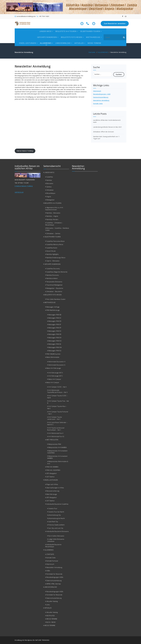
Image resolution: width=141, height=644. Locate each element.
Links (48, 605)
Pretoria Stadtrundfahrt (56, 525)
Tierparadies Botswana (54, 282)
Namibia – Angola (52, 216)
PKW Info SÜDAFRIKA (53, 470)
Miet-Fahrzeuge (52, 494)
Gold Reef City (53, 522)
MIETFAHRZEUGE (93, 37)
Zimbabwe (50, 190)
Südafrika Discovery (53, 269)
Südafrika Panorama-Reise (56, 241)
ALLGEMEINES (46, 43)
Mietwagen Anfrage (53, 307)
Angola (49, 197)
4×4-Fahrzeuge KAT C (56, 376)
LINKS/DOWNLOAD (63, 43)
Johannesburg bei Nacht (57, 518)
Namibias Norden (52, 219)
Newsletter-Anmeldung (101, 100)
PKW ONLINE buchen (53, 354)
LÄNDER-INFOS (45, 31)
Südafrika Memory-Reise (55, 244)
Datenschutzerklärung (101, 97)
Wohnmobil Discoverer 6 (57, 365)
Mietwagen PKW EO (55, 341)
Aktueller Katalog (52, 601)
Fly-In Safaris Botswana (56, 536)
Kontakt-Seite (98, 103)
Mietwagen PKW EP (55, 328)
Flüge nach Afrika (52, 484)
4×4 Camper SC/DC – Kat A (57, 387)
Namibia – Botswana (53, 213)
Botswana (50, 183)
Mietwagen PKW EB (55, 315)
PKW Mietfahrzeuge (53, 310)
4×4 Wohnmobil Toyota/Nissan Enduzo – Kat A (57, 391)
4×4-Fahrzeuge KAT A (56, 373)
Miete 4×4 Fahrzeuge (54, 368)
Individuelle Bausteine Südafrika (57, 504)
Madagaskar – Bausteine (55, 288)
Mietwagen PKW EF (55, 324)
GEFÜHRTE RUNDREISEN (47, 37)
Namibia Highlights (53, 254)
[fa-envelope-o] (126, 16)
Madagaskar (50, 200)
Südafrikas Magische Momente (57, 272)
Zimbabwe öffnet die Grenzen (103, 132)
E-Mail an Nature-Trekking (24, 186)
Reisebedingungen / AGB (102, 94)
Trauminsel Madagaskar (54, 285)
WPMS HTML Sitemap (54, 584)
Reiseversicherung (53, 491)
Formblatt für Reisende (54, 574)
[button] (124, 37)
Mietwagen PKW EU (55, 351)
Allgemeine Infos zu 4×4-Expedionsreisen (54, 209)
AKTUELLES (79, 43)
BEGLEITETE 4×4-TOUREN (66, 31)
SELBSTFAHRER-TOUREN (90, 31)
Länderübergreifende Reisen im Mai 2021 (108, 127)
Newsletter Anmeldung (54, 567)
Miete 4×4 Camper (55, 379)
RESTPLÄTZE (51, 616)
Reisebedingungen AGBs (55, 577)
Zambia (49, 187)
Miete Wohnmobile (53, 357)
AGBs (48, 571)
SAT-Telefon (50, 477)
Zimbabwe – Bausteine (54, 291)
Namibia (49, 180)
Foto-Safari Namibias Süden (56, 299)
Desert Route (51, 251)
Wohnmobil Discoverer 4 (57, 362)
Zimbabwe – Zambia (53, 233)
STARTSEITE (50, 554)
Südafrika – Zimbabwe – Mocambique (54, 224)
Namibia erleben (52, 278)
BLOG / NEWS (51, 622)
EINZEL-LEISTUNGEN (27, 43)
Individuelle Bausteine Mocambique (53, 545)
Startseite (92, 52)
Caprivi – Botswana (53, 261)
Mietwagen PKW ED (55, 321)
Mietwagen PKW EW (55, 347)
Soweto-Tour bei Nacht (56, 512)
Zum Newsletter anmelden (115, 24)
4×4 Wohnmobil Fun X (56, 433)
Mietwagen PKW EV (55, 331)
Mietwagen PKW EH (55, 338)
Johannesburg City (55, 515)
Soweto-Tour (53, 508)
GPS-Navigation (52, 473)
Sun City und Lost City (56, 528)
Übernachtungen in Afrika (55, 488)
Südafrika (50, 177)
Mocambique (51, 193)
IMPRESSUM (19, 192)
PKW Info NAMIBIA (52, 467)
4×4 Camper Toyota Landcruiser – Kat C (55, 418)
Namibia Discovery (53, 275)
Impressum (97, 91)
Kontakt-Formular (52, 561)
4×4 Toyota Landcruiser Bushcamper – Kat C (56, 429)
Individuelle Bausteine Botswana (57, 531)
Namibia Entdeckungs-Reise (56, 258)
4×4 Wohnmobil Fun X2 (56, 436)
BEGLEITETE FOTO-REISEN (71, 37)
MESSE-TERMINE (94, 43)
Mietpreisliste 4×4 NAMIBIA (58, 447)
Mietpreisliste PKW (55, 444)
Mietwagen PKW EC (55, 318)
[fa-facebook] (123, 16)
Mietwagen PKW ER (55, 334)
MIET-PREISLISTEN (52, 440)
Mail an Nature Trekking (25, 151)
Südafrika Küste (52, 248)
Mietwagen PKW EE (55, 344)
